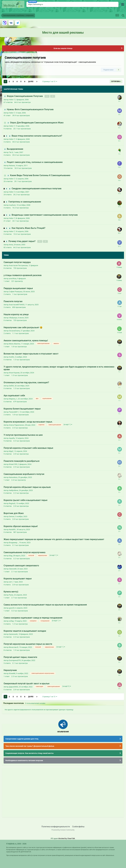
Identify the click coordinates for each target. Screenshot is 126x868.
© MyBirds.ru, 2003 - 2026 (16, 844)
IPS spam (54, 838)
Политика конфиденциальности (56, 826)
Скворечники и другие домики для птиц (22, 739)
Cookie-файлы (78, 826)
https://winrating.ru (36, 4)
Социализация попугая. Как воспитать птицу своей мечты (29, 753)
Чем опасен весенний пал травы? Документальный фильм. (30, 746)
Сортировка (116, 81)
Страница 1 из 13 (50, 82)
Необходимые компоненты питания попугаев (24, 760)
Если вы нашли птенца (63, 48)
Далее (31, 82)
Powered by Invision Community (63, 830)
